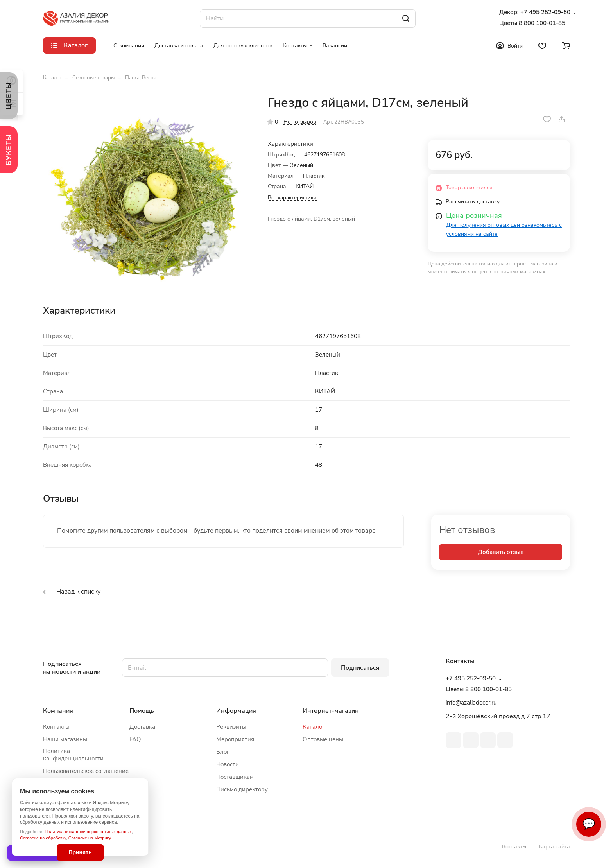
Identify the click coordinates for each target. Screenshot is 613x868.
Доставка (142, 727)
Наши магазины (65, 739)
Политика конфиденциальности (73, 755)
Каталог (314, 727)
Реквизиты (231, 727)
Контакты (56, 727)
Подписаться (360, 668)
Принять (80, 852)
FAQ (135, 739)
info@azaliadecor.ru (471, 703)
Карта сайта (554, 847)
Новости (228, 764)
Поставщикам (235, 777)
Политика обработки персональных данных (88, 832)
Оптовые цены (323, 739)
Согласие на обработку (43, 838)
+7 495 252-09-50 (545, 12)
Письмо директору (242, 789)
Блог (223, 752)
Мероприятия (235, 739)
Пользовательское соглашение (86, 771)
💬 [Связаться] (589, 824)
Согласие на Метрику (90, 838)
